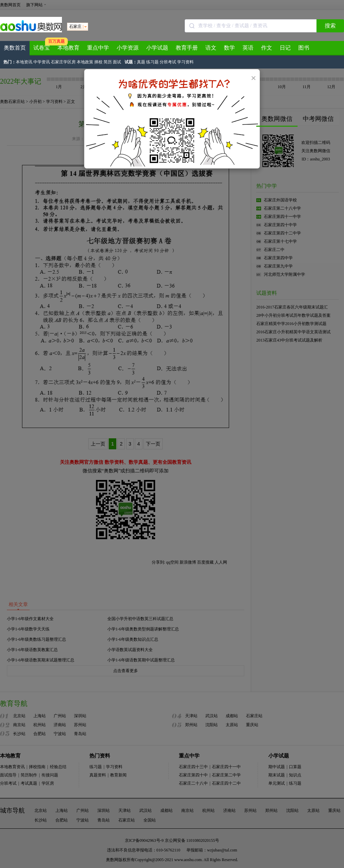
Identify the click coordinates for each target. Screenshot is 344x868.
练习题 (152, 62)
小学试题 (157, 48)
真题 (141, 62)
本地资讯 (24, 62)
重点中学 (98, 48)
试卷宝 (42, 48)
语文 (211, 48)
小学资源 (128, 48)
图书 (304, 48)
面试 (117, 62)
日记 (285, 48)
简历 (108, 62)
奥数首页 (15, 48)
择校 (98, 62)
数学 (229, 48)
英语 (248, 48)
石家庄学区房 (63, 62)
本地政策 (85, 62)
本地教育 (68, 48)
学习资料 (185, 62)
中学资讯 (42, 62)
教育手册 (187, 48)
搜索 (330, 26)
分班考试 (168, 62)
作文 (267, 48)
